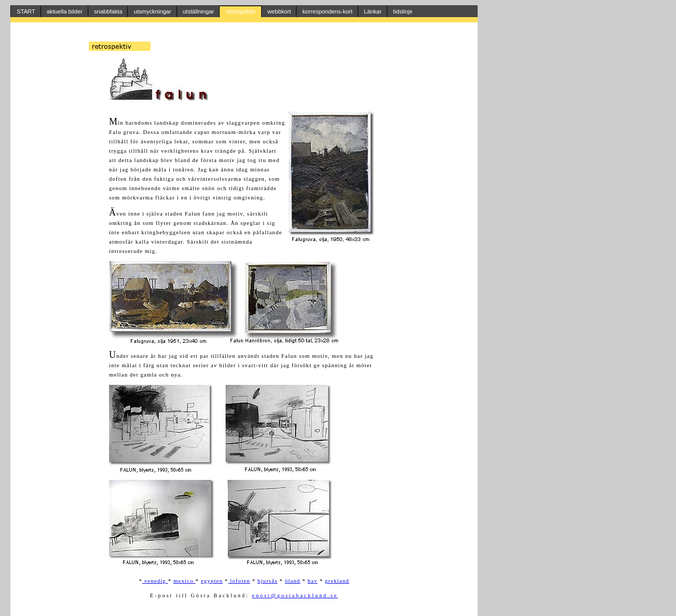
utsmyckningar (153, 11)
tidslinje (403, 11)
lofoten (239, 581)
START (26, 11)
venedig (155, 581)
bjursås (268, 581)
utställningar (198, 11)
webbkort (279, 11)
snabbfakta (108, 11)
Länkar (373, 11)
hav (313, 581)
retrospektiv (240, 11)
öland (293, 581)
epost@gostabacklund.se (295, 595)
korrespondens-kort (327, 11)
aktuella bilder (65, 11)
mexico (184, 581)
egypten (212, 581)
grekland (337, 581)
